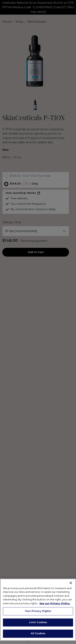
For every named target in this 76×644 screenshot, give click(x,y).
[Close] (71, 583)
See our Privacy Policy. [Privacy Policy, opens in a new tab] (55, 603)
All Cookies (38, 634)
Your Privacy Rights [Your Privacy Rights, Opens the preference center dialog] (38, 611)
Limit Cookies (38, 622)
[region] (38, 610)
